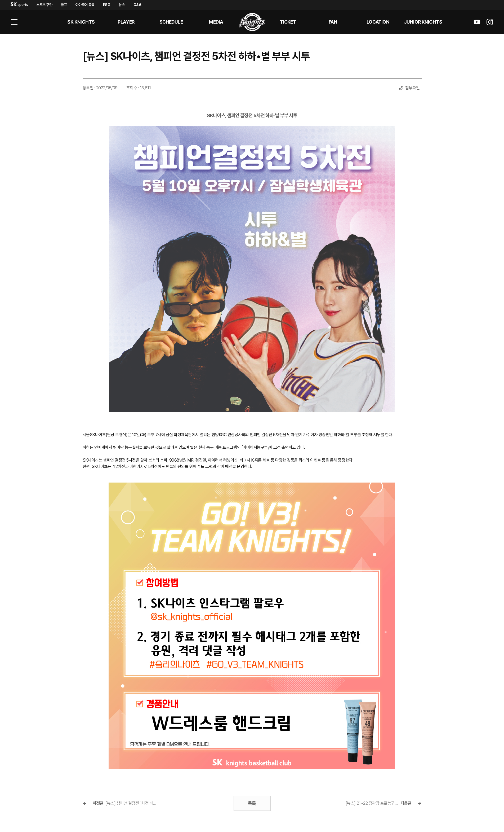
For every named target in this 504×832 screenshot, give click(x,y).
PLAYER (126, 22)
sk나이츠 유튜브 (477, 22)
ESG (107, 5)
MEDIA (216, 22)
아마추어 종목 (85, 5)
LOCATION (378, 22)
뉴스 (122, 5)
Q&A (137, 5)
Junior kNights (423, 22)
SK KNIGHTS (81, 22)
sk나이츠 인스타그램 (490, 22)
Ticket (288, 22)
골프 (64, 5)
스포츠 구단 (44, 5)
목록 (252, 803)
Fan (333, 22)
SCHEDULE (171, 22)
